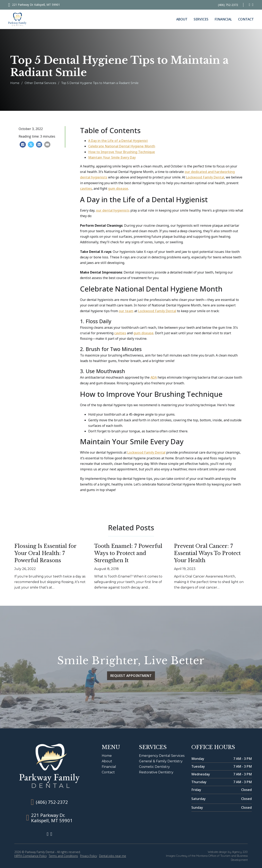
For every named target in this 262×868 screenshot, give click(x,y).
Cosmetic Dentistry (154, 767)
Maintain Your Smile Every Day (112, 157)
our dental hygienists (113, 210)
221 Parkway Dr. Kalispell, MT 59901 (36, 5)
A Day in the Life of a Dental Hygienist (118, 141)
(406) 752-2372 (228, 5)
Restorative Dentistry (156, 772)
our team (126, 311)
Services (201, 19)
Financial (223, 19)
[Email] (47, 145)
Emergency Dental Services (162, 756)
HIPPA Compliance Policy (30, 856)
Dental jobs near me (113, 856)
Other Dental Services (40, 83)
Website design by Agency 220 (228, 852)
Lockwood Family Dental (205, 177)
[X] (31, 145)
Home (15, 83)
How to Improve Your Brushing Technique (122, 152)
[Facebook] (23, 145)
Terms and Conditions (63, 856)
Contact (246, 19)
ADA (154, 377)
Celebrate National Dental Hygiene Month (122, 146)
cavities (86, 188)
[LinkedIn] (39, 145)
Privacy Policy (89, 856)
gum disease (118, 188)
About (182, 19)
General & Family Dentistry (161, 761)
